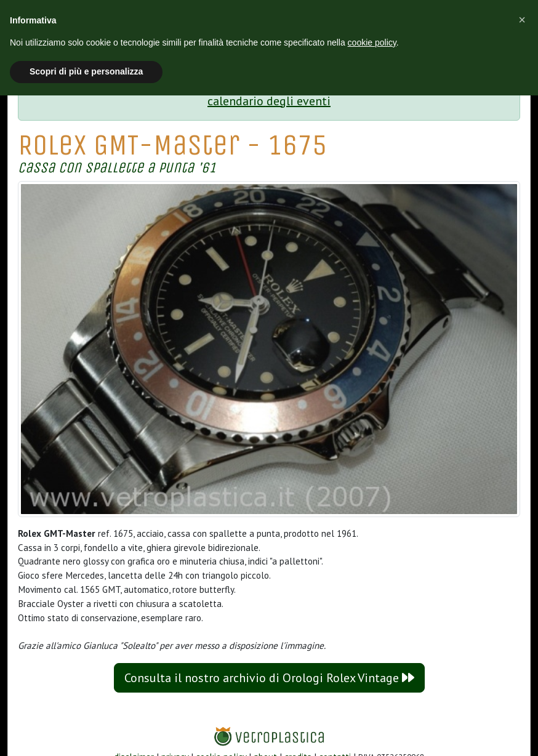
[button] (522, 20)
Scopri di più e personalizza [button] (86, 71)
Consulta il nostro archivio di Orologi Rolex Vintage (269, 678)
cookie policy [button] (372, 42)
